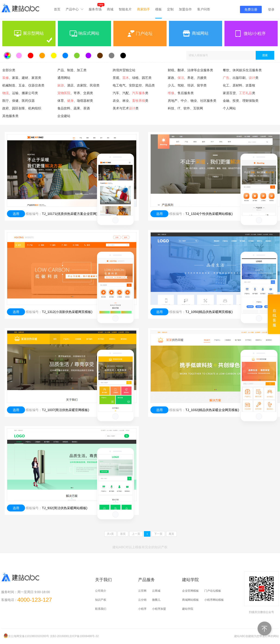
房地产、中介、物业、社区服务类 (192, 101)
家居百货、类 (239, 93)
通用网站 (64, 78)
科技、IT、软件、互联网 (185, 108)
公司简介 (101, 591)
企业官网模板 (190, 591)
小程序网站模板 (214, 600)
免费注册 (251, 9)
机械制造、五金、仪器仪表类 (23, 85)
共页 (110, 534)
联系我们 (101, 609)
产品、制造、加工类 (72, 70)
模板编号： (34, 214)
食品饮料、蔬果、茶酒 (74, 108)
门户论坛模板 (213, 591)
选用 (16, 214)
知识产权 (101, 600)
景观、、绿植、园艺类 (132, 78)
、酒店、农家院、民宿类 (78, 85)
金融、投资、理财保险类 (241, 101)
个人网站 (229, 108)
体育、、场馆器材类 (75, 101)
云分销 (142, 600)
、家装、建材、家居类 (22, 78)
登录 (271, 9)
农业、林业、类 (131, 101)
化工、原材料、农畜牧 (239, 85)
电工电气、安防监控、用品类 (134, 85)
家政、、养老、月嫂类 (187, 78)
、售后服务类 (181, 93)
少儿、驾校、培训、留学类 (187, 85)
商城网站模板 (190, 600)
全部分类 (9, 70)
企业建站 (64, 116)
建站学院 (188, 609)
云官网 (142, 591)
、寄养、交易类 (75, 93)
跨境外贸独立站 (124, 70)
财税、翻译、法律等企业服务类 (190, 70)
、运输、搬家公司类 (20, 93)
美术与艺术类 (126, 108)
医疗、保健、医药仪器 (19, 101)
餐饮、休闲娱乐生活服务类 (242, 70)
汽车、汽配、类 (131, 93)
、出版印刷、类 (241, 78)
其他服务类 (10, 116)
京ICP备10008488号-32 (84, 636)
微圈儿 (156, 600)
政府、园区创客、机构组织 (22, 108)
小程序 (142, 609)
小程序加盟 (159, 609)
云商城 (156, 591)
